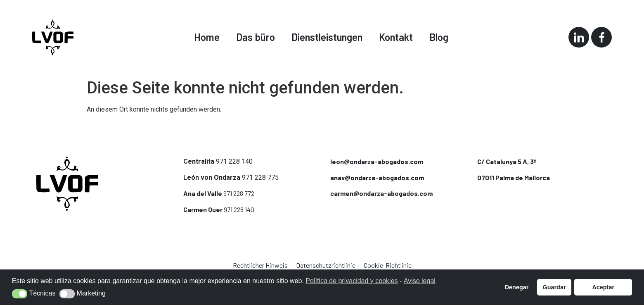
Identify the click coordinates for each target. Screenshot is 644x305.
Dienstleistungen (327, 37)
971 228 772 (239, 193)
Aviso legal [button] (420, 281)
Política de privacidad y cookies (352, 281)
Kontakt (396, 37)
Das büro (256, 37)
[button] (20, 294)
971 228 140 (234, 161)
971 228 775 (260, 178)
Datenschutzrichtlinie (326, 265)
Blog (439, 37)
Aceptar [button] (603, 287)
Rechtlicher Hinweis (260, 265)
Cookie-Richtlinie (388, 265)
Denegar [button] (517, 287)
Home (207, 37)
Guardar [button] (554, 287)
